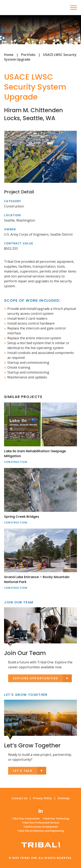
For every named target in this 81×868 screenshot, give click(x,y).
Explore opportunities (36, 678)
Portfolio (28, 55)
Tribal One (20, 8)
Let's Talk (23, 771)
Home (9, 55)
